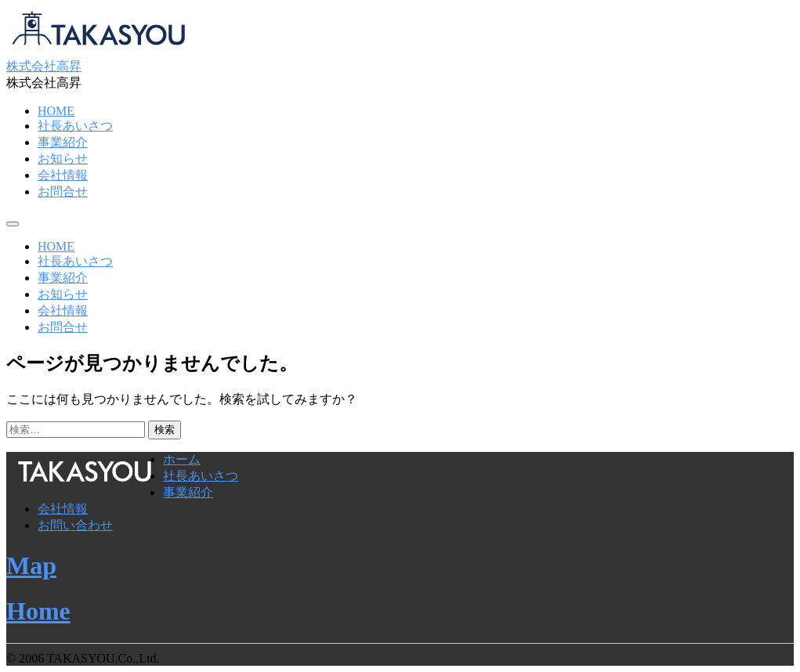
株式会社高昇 (44, 66)
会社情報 (63, 175)
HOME (56, 111)
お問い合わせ (75, 525)
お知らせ (63, 159)
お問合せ (63, 191)
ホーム (182, 459)
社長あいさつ (75, 126)
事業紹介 (63, 142)
